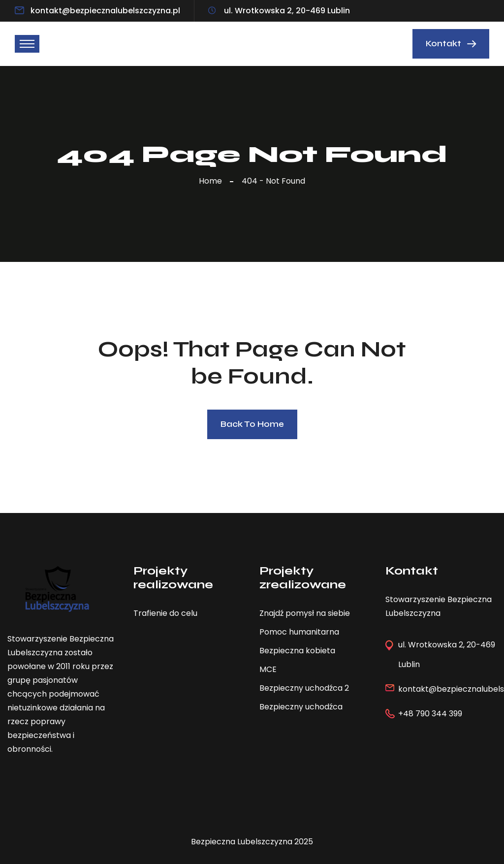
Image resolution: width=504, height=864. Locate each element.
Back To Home (252, 424)
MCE (268, 669)
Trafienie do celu (165, 613)
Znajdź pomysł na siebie (305, 613)
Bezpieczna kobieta (297, 651)
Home (212, 181)
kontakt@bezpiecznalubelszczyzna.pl (105, 11)
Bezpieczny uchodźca (301, 707)
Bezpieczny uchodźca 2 (304, 688)
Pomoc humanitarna (299, 632)
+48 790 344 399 (430, 714)
